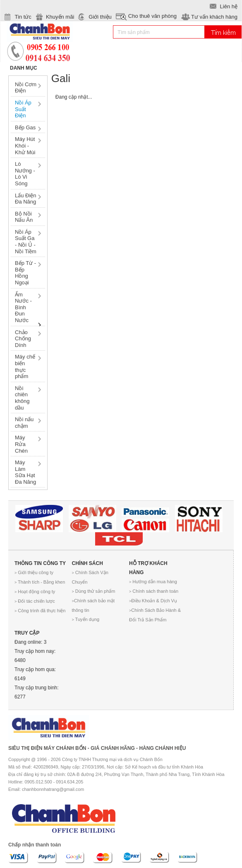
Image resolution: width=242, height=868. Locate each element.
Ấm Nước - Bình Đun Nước (23, 307)
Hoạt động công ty (35, 592)
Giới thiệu (100, 17)
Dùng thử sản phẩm (94, 591)
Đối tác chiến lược (35, 601)
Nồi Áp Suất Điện (23, 109)
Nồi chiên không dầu (22, 398)
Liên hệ (229, 6)
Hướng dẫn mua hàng (153, 582)
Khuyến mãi (60, 17)
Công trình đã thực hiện (40, 611)
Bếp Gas (25, 127)
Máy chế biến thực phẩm (25, 366)
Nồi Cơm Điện (26, 88)
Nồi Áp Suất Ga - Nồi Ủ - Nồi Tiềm (26, 242)
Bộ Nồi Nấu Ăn (24, 217)
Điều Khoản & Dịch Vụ (153, 601)
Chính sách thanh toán (154, 591)
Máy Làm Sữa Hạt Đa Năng (25, 472)
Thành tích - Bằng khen (40, 582)
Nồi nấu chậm (24, 423)
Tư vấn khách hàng (214, 17)
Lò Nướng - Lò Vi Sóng (25, 174)
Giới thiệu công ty (34, 572)
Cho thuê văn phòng (152, 16)
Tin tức (23, 17)
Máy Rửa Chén (21, 444)
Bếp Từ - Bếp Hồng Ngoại (25, 273)
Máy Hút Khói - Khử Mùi (25, 145)
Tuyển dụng (86, 619)
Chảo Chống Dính (23, 339)
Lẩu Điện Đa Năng (26, 199)
